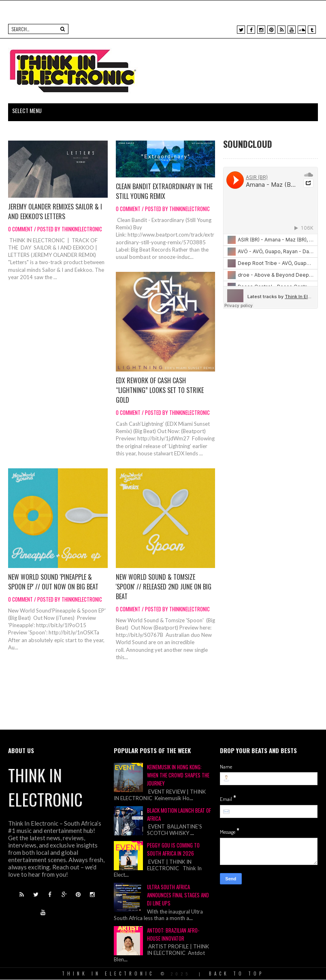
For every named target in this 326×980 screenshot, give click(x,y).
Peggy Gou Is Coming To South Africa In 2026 (173, 849)
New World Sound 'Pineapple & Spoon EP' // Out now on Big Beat (53, 582)
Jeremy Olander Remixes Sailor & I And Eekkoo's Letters (55, 211)
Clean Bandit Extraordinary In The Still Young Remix (164, 191)
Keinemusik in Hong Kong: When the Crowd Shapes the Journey (178, 775)
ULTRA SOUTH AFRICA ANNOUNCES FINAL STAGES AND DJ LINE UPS (178, 895)
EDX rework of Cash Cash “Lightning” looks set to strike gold (160, 390)
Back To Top (237, 974)
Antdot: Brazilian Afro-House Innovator (173, 934)
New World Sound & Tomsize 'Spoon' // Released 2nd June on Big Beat (164, 587)
